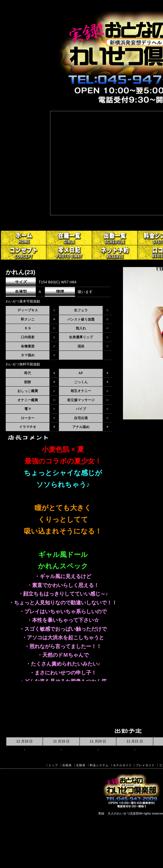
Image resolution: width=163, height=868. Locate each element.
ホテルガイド (122, 765)
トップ (53, 765)
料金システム (99, 765)
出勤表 (81, 765)
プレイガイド (145, 765)
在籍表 (67, 765)
